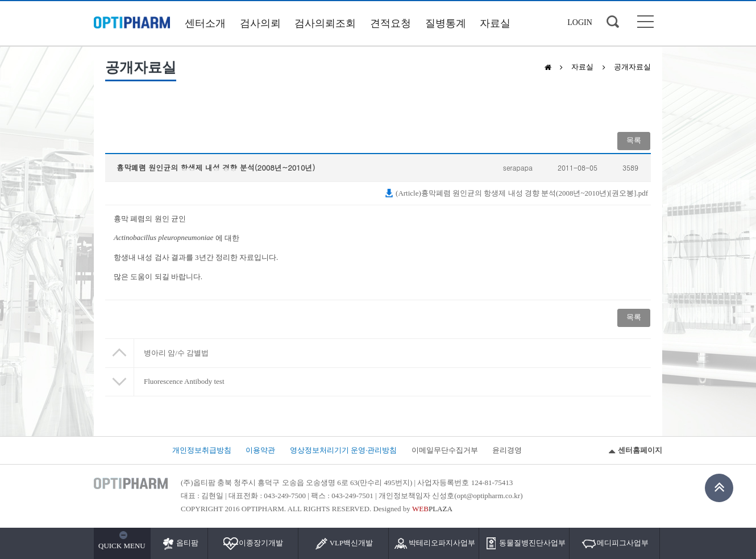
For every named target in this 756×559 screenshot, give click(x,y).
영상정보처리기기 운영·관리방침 (344, 450)
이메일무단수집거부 (445, 450)
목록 (634, 140)
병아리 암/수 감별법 (176, 353)
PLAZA (432, 509)
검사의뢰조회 (325, 23)
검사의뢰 (260, 23)
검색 (613, 22)
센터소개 (205, 23)
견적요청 (391, 23)
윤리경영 (507, 450)
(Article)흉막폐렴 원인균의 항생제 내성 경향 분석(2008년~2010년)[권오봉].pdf (516, 193)
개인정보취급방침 (202, 450)
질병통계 (446, 23)
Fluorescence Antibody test (184, 381)
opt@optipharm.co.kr (489, 496)
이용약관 (260, 450)
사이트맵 (645, 22)
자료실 (495, 23)
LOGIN (580, 22)
